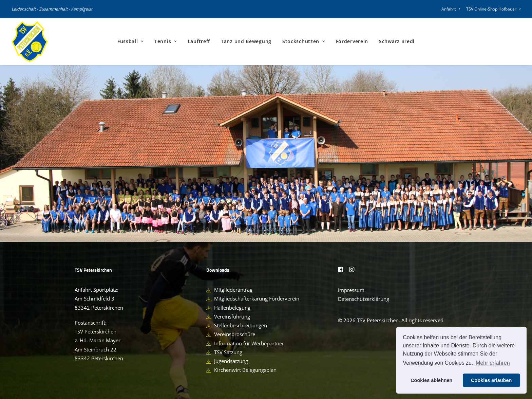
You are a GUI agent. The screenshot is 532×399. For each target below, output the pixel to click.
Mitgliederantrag (233, 290)
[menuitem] (452, 9)
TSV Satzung (228, 352)
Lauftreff (199, 41)
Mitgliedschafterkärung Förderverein (257, 298)
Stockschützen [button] (304, 41)
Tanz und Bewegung (246, 41)
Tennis (166, 41)
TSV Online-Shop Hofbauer (493, 9)
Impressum (351, 290)
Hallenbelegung (232, 308)
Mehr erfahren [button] (493, 363)
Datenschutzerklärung (364, 299)
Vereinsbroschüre (235, 334)
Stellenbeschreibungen (241, 325)
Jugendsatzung (231, 361)
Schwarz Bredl (397, 41)
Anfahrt (451, 9)
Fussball (130, 41)
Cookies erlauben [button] (491, 380)
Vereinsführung (232, 316)
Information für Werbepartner (249, 343)
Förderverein (352, 41)
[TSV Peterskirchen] (30, 41)
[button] (340, 270)
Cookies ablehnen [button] (431, 380)
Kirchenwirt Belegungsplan (245, 370)
